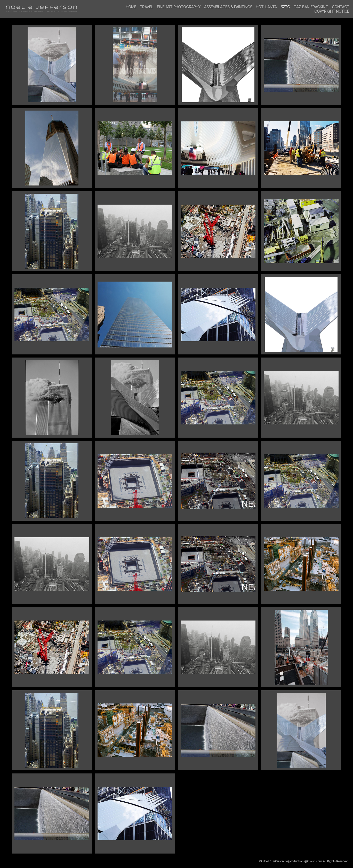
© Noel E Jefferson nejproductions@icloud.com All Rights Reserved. (304, 861)
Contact (340, 7)
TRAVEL (147, 7)
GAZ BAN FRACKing (311, 7)
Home (131, 7)
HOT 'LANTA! (267, 7)
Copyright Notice (332, 11)
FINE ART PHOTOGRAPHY (179, 7)
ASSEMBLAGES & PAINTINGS (228, 7)
